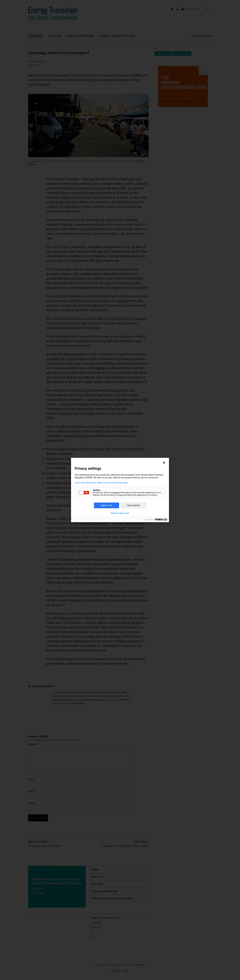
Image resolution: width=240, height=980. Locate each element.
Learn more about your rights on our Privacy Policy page (101, 483)
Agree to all (107, 505)
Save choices (133, 505)
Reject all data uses (120, 513)
